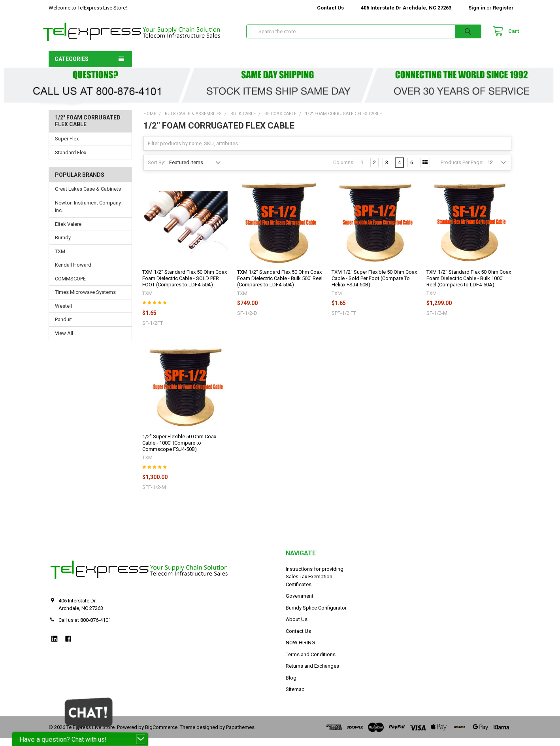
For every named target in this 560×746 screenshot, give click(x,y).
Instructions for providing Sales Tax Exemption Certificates (315, 585)
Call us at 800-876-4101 (85, 628)
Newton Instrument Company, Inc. (88, 215)
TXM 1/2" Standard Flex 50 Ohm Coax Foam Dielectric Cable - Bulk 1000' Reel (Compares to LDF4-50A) (469, 286)
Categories (72, 67)
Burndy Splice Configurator (316, 616)
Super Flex (67, 147)
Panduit (63, 327)
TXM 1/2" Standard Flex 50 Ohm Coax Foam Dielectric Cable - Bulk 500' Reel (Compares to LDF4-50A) (280, 286)
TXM (60, 259)
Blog (291, 686)
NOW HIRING (300, 650)
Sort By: (156, 170)
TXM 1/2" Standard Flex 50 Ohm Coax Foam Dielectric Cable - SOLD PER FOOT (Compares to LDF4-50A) (185, 286)
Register (503, 8)
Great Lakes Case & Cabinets (88, 197)
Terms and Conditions (311, 662)
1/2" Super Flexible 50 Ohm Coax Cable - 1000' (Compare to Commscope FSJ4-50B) (179, 451)
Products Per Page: (462, 170)
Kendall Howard (73, 273)
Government (300, 604)
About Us (297, 627)
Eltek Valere (68, 232)
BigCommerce (161, 735)
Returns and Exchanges (312, 674)
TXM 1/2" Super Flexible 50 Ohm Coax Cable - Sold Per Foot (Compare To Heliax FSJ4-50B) (374, 286)
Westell (63, 314)
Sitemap (295, 697)
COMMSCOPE (70, 287)
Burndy (63, 245)
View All (64, 341)
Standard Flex (71, 160)
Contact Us (330, 8)
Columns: (344, 170)
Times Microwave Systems (85, 300)
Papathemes (240, 735)
